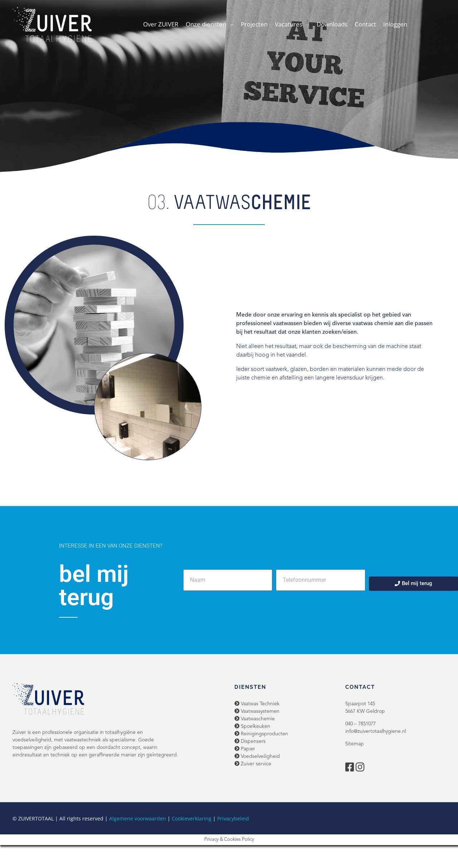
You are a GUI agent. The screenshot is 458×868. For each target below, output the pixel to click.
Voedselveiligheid (257, 756)
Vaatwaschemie (255, 719)
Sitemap (355, 744)
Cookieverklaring (192, 818)
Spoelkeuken (252, 726)
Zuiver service (253, 764)
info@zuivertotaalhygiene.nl (376, 731)
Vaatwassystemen (257, 711)
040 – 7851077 (360, 724)
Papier (245, 749)
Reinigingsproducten (261, 734)
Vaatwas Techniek (257, 704)
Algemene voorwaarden (138, 818)
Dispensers (250, 741)
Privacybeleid (233, 818)
